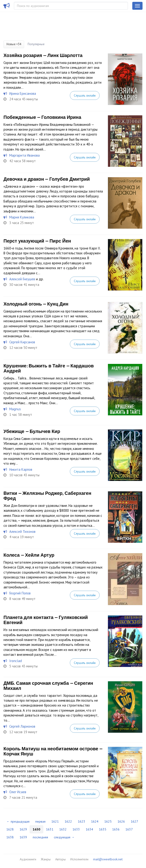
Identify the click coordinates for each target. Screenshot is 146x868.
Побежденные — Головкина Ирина (42, 117)
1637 (129, 829)
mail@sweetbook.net (108, 859)
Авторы (60, 859)
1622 (68, 821)
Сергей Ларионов (22, 726)
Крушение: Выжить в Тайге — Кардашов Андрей (49, 368)
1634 (89, 829)
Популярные (36, 44)
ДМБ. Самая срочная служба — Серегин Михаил (48, 686)
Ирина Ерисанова (23, 93)
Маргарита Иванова (24, 155)
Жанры (46, 859)
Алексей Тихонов (22, 532)
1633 (76, 829)
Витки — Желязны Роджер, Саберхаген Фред (47, 496)
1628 (10, 829)
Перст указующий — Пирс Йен (37, 241)
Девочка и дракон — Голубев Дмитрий (47, 179)
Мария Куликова (22, 217)
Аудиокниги (28, 859)
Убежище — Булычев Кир (32, 431)
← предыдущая (18, 821)
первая (40, 821)
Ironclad (16, 661)
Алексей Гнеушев (22, 279)
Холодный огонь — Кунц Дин (36, 304)
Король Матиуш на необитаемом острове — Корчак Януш (53, 751)
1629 (23, 829)
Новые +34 (14, 44)
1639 (23, 837)
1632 (63, 829)
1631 (50, 829)
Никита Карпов (21, 469)
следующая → (64, 837)
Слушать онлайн (85, 95)
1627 (134, 821)
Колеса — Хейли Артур (29, 555)
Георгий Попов (20, 593)
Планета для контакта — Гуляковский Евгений (46, 620)
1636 (116, 829)
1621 (55, 821)
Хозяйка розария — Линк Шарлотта (43, 55)
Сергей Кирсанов (22, 342)
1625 (108, 821)
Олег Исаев (18, 792)
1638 (10, 837)
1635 (103, 829)
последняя (40, 837)
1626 (121, 821)
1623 (81, 821)
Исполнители (79, 859)
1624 (95, 821)
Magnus (15, 409)
